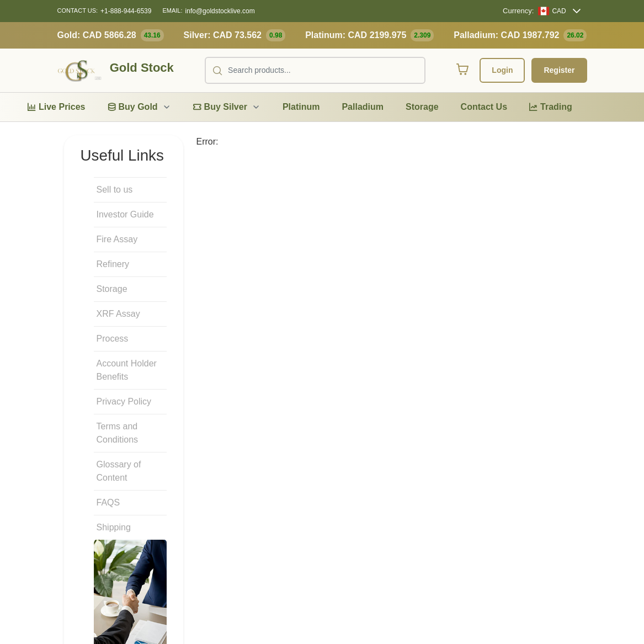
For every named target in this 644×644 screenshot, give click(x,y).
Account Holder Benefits (127, 370)
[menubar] (300, 107)
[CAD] (552, 11)
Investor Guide (125, 214)
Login (502, 70)
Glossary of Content (119, 471)
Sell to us (115, 190)
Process (113, 339)
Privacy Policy (124, 401)
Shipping (114, 527)
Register (559, 70)
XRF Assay (118, 314)
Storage (112, 289)
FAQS (108, 502)
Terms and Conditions (118, 433)
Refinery (113, 264)
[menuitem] (57, 107)
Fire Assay (117, 239)
